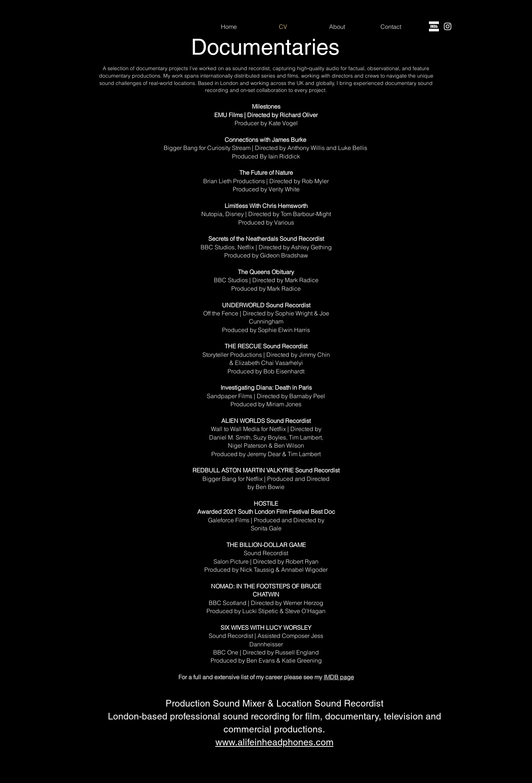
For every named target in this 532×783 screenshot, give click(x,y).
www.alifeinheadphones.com (274, 742)
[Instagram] (448, 26)
